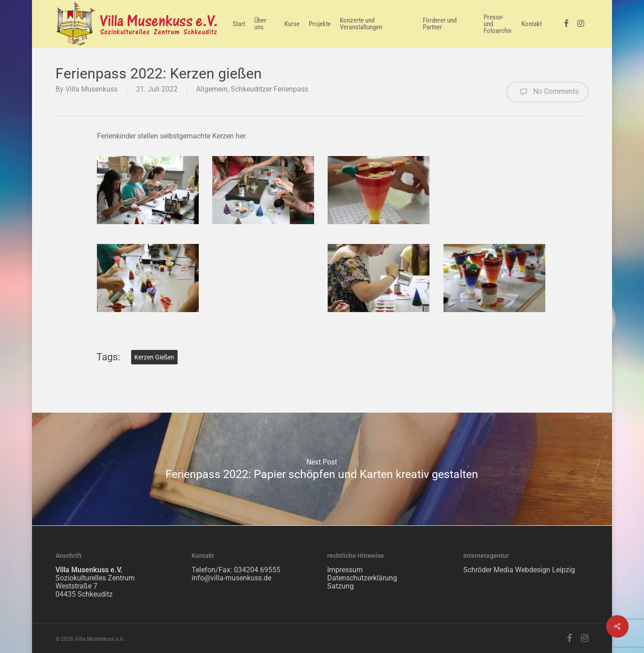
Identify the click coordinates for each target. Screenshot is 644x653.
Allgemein (212, 89)
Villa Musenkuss (91, 89)
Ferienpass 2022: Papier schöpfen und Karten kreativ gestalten (322, 469)
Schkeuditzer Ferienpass (269, 89)
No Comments (547, 92)
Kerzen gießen (154, 357)
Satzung (340, 586)
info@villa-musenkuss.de (231, 578)
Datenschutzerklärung (362, 578)
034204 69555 (257, 570)
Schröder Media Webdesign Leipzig (519, 570)
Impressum (345, 570)
